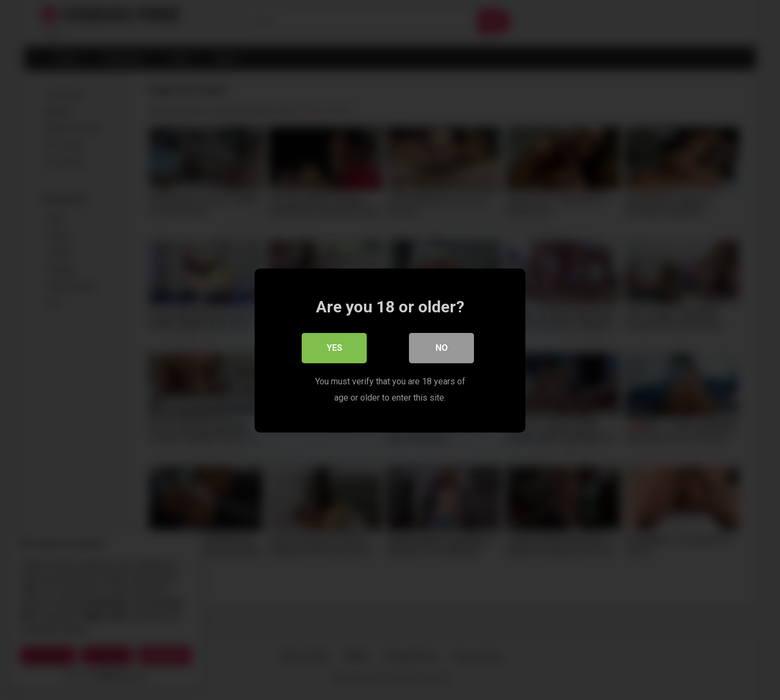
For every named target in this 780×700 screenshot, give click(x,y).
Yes (334, 347)
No (442, 347)
